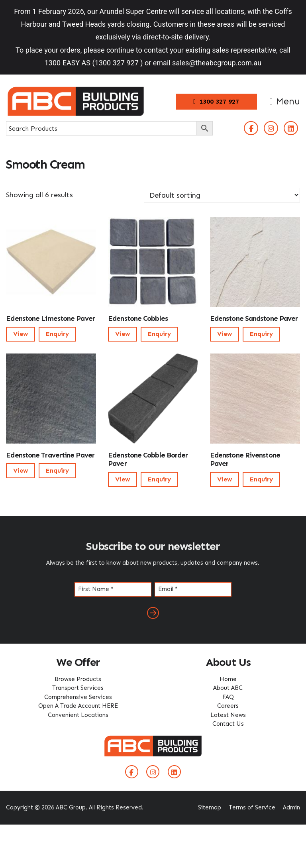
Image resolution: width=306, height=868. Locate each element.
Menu (285, 101)
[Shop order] (222, 195)
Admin (291, 807)
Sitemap (210, 807)
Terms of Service (252, 807)
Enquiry (57, 334)
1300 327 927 (216, 101)
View (21, 334)
